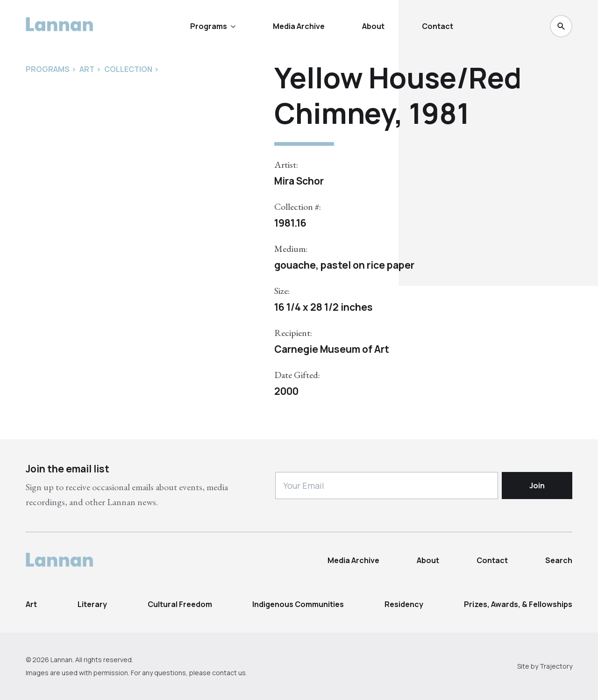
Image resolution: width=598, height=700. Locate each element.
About (373, 26)
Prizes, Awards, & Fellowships (518, 604)
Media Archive (299, 26)
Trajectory (556, 666)
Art (31, 604)
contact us (229, 673)
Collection (128, 69)
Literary (92, 604)
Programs (213, 26)
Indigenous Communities (298, 604)
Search (559, 560)
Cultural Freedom (180, 604)
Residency (404, 604)
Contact (438, 26)
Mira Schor (299, 181)
